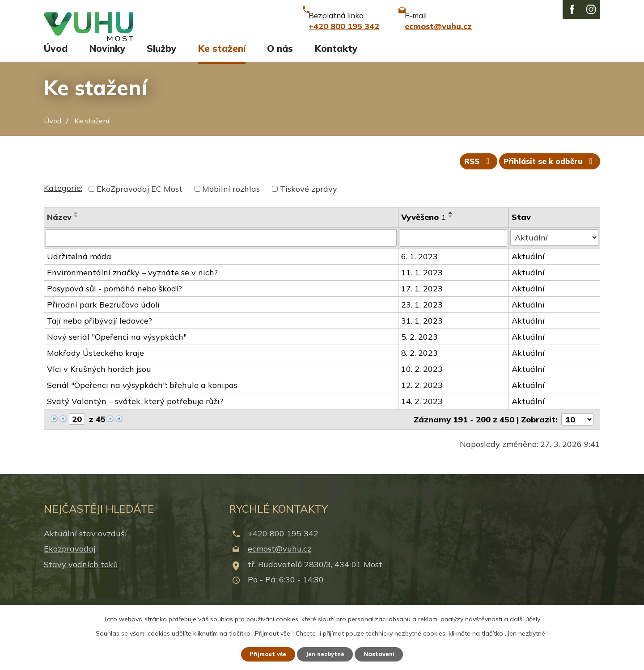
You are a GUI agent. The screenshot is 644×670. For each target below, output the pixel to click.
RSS (471, 172)
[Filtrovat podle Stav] (555, 249)
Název (59, 229)
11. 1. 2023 (422, 284)
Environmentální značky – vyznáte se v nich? (132, 284)
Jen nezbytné (326, 653)
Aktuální (529, 268)
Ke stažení (222, 57)
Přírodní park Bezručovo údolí (103, 316)
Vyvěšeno (424, 229)
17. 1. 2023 (422, 300)
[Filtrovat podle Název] (221, 249)
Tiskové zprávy (309, 200)
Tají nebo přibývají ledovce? (100, 332)
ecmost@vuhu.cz (280, 560)
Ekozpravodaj (70, 560)
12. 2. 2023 (422, 396)
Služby (161, 57)
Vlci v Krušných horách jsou (99, 380)
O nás (280, 57)
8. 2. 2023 (420, 364)
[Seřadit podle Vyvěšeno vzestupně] (451, 224)
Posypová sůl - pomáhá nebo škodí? (114, 300)
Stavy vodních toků (81, 575)
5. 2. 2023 (420, 348)
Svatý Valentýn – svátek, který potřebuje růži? (135, 412)
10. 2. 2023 (422, 380)
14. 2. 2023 (422, 412)
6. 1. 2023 (420, 268)
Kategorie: (63, 200)
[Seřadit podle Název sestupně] (76, 228)
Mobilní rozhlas (231, 200)
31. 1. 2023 (422, 332)
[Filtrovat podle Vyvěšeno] (454, 249)
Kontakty (336, 57)
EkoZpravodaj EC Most (140, 200)
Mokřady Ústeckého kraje (95, 364)
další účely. (525, 618)
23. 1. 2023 (422, 316)
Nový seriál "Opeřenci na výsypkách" (117, 348)
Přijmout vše (264, 653)
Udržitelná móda (79, 268)
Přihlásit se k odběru (548, 172)
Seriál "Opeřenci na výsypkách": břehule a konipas (142, 396)
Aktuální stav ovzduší (85, 545)
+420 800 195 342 (283, 545)
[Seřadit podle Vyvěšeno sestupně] (451, 228)
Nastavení (385, 653)
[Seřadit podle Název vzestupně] (76, 224)
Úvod (56, 57)
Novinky (107, 57)
